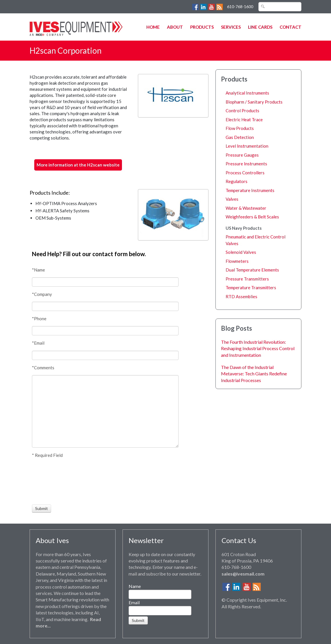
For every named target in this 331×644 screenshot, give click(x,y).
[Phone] (105, 331)
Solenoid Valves (241, 252)
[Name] (105, 282)
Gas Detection (240, 137)
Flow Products (240, 128)
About (175, 27)
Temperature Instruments (250, 190)
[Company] (105, 306)
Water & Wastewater (246, 208)
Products (202, 27)
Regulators (236, 181)
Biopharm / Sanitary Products (254, 102)
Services (231, 27)
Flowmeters (237, 261)
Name (135, 586)
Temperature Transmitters (251, 287)
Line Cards (260, 27)
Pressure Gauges (242, 155)
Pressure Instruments (246, 164)
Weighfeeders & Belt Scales (252, 217)
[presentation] (53, 481)
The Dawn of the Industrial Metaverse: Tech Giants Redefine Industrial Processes (254, 374)
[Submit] (42, 509)
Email (134, 602)
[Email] (105, 355)
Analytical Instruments (247, 93)
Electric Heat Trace (244, 120)
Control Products (242, 111)
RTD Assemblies (241, 296)
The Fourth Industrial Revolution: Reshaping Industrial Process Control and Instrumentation (258, 348)
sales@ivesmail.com (243, 574)
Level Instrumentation (247, 146)
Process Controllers (245, 173)
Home (153, 27)
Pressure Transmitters (247, 279)
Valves (232, 199)
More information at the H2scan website (78, 165)
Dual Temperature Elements (252, 270)
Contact (290, 27)
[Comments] (105, 411)
